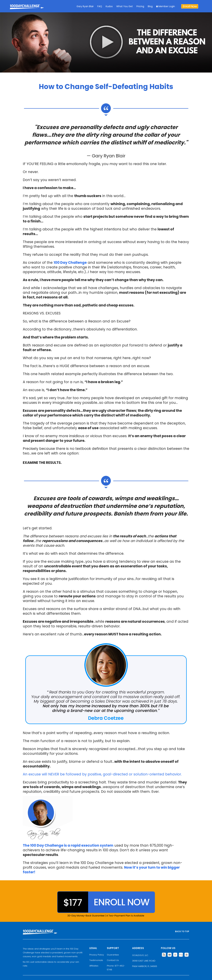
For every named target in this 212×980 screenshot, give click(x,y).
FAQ (100, 6)
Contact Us (113, 960)
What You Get (125, 6)
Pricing (140, 6)
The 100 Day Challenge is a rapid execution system (68, 845)
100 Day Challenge (70, 263)
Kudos (109, 6)
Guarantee (113, 955)
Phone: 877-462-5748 (116, 968)
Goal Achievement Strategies (27, 9)
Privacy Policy (97, 955)
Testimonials (96, 960)
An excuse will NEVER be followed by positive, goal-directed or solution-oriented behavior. (102, 774)
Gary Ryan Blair (85, 6)
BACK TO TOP (182, 931)
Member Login (166, 6)
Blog (150, 6)
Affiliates (94, 966)
